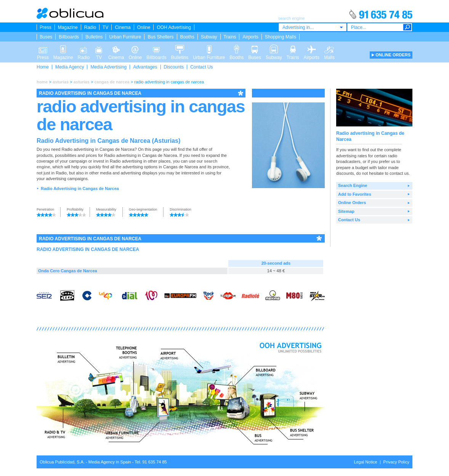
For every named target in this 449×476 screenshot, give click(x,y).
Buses (46, 37)
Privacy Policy (396, 462)
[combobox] (313, 27)
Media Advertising (108, 67)
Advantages (145, 67)
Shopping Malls (281, 37)
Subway (209, 37)
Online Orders (352, 203)
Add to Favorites (355, 194)
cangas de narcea (112, 82)
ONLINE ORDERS (393, 55)
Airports (250, 37)
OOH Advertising (174, 27)
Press (46, 27)
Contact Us (201, 67)
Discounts (174, 67)
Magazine (68, 27)
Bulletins (94, 37)
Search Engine (353, 185)
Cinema (123, 27)
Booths (187, 37)
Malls (329, 49)
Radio (90, 27)
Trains (230, 37)
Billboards (69, 37)
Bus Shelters (160, 37)
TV (105, 27)
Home (43, 67)
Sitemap (346, 211)
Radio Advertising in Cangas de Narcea (80, 188)
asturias (61, 82)
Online (144, 27)
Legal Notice (365, 462)
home (42, 82)
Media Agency (70, 67)
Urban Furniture (125, 37)
